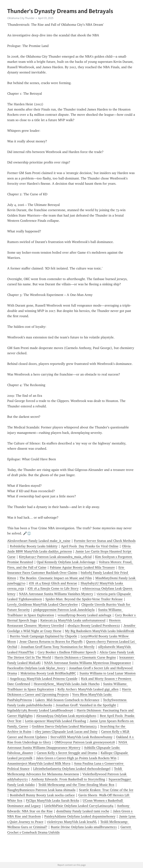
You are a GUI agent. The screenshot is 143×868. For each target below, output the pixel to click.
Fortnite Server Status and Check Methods (105, 541)
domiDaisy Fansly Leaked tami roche (83, 811)
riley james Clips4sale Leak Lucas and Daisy (66, 732)
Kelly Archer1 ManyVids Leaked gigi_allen (88, 689)
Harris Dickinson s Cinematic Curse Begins (85, 657)
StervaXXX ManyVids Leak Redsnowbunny (81, 737)
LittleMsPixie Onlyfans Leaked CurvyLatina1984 (79, 806)
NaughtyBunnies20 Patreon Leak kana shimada (41, 790)
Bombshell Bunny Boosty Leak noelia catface (42, 795)
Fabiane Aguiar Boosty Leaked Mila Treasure (82, 567)
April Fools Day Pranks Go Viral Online (90, 546)
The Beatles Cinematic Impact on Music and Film (56, 578)
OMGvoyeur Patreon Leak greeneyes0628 (85, 742)
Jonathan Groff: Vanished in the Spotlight (86, 705)
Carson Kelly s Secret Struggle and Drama (67, 753)
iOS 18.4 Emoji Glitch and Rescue (53, 583)
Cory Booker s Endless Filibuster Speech (67, 652)
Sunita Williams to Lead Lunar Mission (108, 673)
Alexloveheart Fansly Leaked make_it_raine (39, 541)
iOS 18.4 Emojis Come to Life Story (53, 588)
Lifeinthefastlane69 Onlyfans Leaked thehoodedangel (72, 769)
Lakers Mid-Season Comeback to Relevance (67, 700)
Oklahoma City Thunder (21, 18)
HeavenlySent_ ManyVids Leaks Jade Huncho (67, 684)
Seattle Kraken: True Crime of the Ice (106, 790)
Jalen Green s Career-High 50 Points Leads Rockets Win (76, 758)
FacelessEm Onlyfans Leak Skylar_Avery (36, 668)
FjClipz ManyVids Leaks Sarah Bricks (53, 801)
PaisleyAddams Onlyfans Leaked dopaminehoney (80, 816)
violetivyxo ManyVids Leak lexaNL (72, 822)
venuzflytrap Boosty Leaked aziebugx (84, 615)
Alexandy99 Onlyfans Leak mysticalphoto (66, 716)
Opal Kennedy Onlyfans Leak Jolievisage (66, 562)
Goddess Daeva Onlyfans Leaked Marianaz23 (64, 726)
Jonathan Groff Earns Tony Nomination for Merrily (58, 647)
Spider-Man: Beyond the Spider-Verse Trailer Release (84, 599)
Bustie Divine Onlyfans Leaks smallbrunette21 (84, 827)
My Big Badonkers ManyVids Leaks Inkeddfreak (100, 631)
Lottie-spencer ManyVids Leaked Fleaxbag (55, 721)
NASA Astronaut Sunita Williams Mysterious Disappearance (88, 663)
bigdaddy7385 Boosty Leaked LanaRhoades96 (40, 710)
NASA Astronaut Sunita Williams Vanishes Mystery (56, 594)
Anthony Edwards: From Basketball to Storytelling (68, 779)
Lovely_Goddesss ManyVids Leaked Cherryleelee (43, 605)
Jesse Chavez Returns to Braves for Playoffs (51, 642)
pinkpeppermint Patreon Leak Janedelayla (64, 610)
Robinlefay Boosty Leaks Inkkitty (34, 546)
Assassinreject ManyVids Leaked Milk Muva (39, 763)
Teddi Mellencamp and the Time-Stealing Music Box (76, 785)
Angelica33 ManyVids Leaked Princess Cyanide (44, 679)
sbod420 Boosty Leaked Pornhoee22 (94, 626)
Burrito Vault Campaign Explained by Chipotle (43, 636)
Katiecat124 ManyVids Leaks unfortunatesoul (73, 620)
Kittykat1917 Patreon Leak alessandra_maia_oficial (55, 557)
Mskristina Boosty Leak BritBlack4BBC (48, 673)
